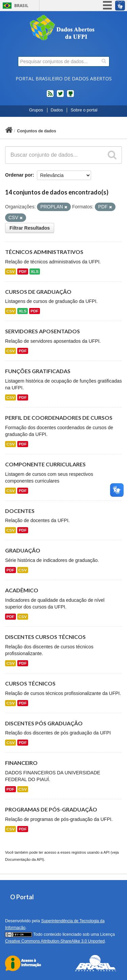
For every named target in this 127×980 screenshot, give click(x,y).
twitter (60, 96)
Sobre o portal (84, 110)
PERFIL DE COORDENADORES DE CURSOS (59, 418)
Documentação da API (24, 859)
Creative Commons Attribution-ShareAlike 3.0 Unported (55, 941)
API (106, 852)
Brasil (21, 6)
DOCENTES (20, 511)
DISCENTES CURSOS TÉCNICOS (45, 637)
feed (50, 96)
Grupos (36, 110)
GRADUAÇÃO (23, 550)
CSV (10, 272)
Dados (57, 110)
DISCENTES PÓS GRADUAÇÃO (44, 723)
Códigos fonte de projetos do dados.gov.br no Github (70, 96)
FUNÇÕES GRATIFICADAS (38, 371)
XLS (35, 272)
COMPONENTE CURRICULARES (45, 464)
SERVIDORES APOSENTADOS (43, 331)
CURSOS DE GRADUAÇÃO (38, 292)
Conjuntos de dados (36, 131)
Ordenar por (19, 175)
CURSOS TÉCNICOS (30, 683)
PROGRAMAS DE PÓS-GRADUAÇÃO (51, 809)
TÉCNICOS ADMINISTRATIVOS (44, 252)
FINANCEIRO (21, 763)
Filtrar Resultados (30, 228)
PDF (23, 272)
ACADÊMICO (22, 590)
